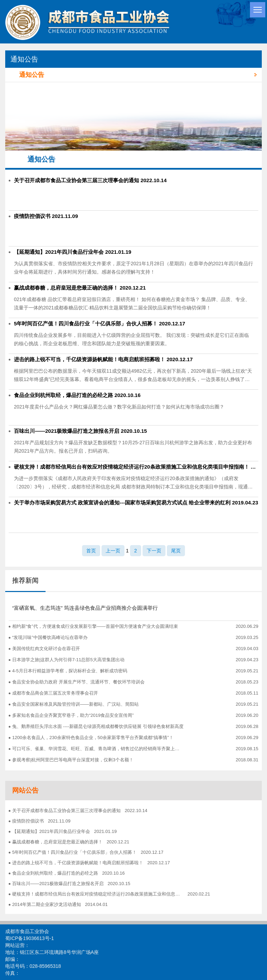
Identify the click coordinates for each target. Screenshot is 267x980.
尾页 (176, 551)
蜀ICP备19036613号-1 (30, 938)
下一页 (154, 551)
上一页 (113, 551)
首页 (91, 551)
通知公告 (138, 75)
